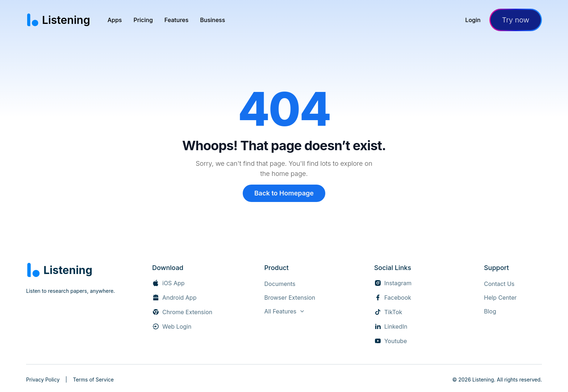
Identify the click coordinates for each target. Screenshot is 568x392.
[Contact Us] (499, 284)
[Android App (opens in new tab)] (174, 298)
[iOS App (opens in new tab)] (168, 283)
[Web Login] (172, 326)
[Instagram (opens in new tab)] (393, 283)
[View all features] (285, 311)
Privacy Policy (43, 380)
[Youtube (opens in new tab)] (391, 341)
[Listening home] (59, 270)
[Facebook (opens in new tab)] (393, 298)
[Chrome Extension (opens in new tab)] (182, 312)
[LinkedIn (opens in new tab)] (391, 326)
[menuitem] (115, 20)
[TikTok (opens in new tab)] (388, 312)
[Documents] (280, 284)
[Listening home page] (58, 20)
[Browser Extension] (290, 298)
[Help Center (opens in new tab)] (500, 298)
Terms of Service (93, 380)
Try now (516, 20)
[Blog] (490, 311)
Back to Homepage (284, 193)
